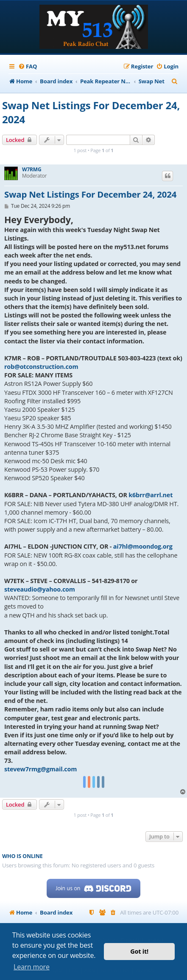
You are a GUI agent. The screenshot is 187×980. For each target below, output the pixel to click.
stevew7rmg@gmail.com (40, 769)
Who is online (22, 856)
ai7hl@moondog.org (143, 546)
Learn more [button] (32, 967)
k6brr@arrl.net (151, 495)
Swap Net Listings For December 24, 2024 (91, 112)
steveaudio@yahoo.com (40, 589)
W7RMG (32, 170)
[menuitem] (28, 67)
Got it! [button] (139, 951)
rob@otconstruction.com (41, 367)
